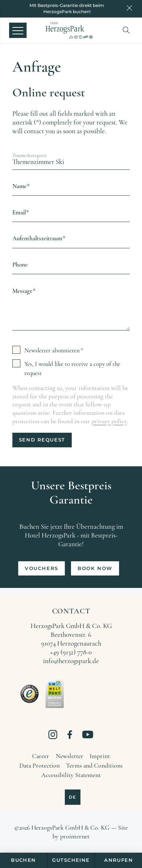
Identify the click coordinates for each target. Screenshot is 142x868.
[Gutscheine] (71, 861)
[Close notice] (130, 9)
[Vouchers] (42, 568)
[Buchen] (23, 861)
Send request (42, 440)
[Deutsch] (73, 797)
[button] (128, 30)
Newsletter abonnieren (52, 350)
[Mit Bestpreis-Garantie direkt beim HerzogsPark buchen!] (67, 9)
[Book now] (95, 568)
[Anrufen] (119, 861)
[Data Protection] (40, 766)
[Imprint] (100, 756)
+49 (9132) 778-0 (71, 652)
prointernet (75, 836)
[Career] (41, 756)
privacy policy (109, 421)
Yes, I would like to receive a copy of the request (72, 368)
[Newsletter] (70, 756)
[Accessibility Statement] (71, 775)
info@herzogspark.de (71, 661)
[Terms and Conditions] (94, 766)
